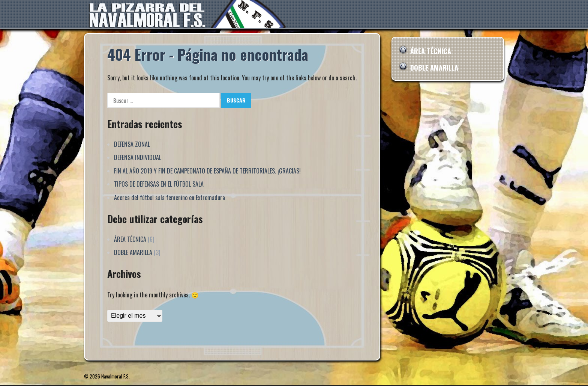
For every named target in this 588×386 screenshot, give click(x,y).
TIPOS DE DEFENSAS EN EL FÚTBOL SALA (159, 184)
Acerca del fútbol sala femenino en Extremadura (169, 198)
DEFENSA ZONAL (132, 144)
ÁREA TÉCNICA (130, 239)
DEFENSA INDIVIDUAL (138, 157)
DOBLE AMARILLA (133, 252)
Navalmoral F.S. (115, 376)
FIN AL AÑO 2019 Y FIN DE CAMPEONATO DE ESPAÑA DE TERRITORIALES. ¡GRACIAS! (207, 171)
